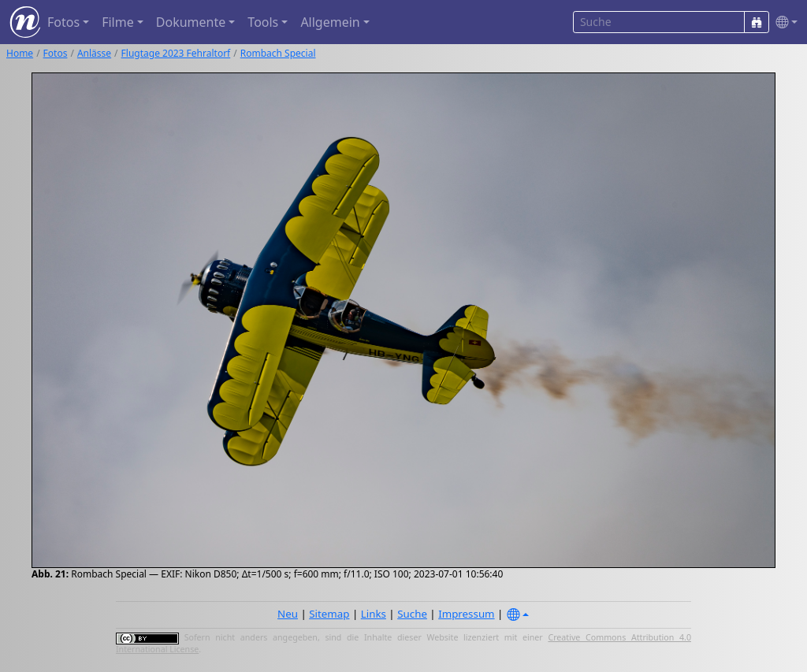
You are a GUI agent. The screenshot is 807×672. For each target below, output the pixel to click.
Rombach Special (278, 53)
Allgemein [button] (330, 22)
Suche (412, 614)
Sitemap (329, 614)
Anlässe (94, 53)
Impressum (466, 614)
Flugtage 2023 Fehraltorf (176, 53)
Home (20, 53)
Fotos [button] (63, 22)
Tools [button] (263, 22)
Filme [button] (118, 22)
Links (374, 614)
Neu (288, 614)
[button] (783, 22)
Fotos (56, 53)
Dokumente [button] (191, 22)
